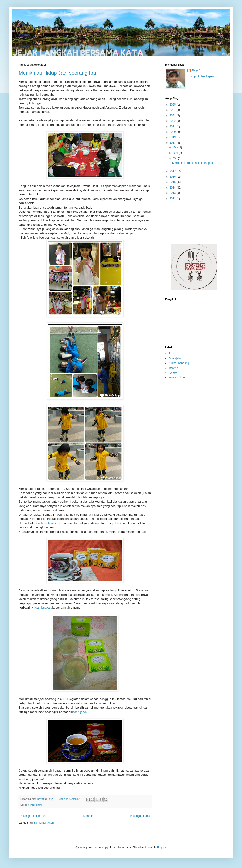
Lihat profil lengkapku (200, 76)
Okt (175, 158)
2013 (173, 193)
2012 (173, 199)
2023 (173, 116)
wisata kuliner (177, 377)
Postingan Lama (140, 816)
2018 (173, 143)
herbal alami (35, 805)
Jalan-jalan (175, 358)
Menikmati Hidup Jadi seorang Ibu (57, 73)
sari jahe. (81, 712)
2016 (173, 177)
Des (176, 147)
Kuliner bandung (179, 363)
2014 (173, 188)
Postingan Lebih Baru (33, 816)
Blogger (161, 848)
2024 (173, 110)
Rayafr (196, 70)
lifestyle (173, 368)
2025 (173, 105)
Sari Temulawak (45, 523)
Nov (176, 153)
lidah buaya (42, 608)
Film (171, 354)
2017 (173, 171)
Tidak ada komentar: (69, 799)
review (173, 373)
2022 (173, 121)
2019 (173, 137)
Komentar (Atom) (45, 823)
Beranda (88, 816)
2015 (173, 182)
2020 (173, 132)
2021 (173, 126)
